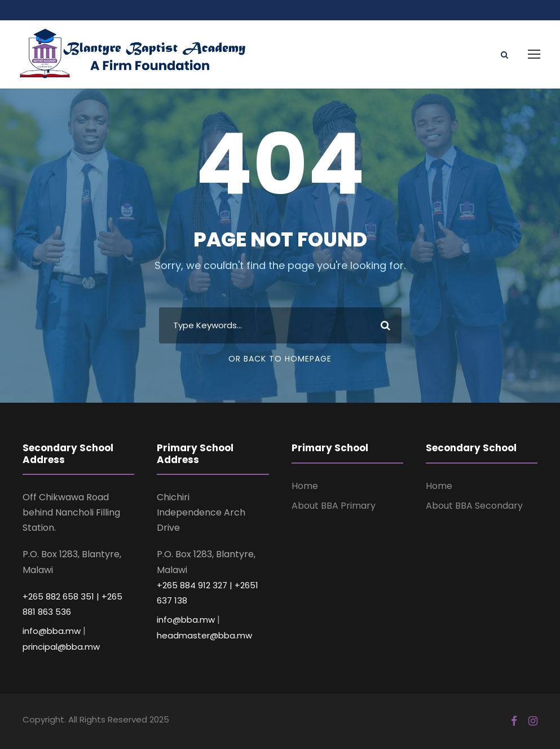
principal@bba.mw (61, 647)
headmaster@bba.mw (204, 635)
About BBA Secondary (474, 506)
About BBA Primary (334, 506)
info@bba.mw (52, 631)
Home (305, 486)
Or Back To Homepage (280, 359)
